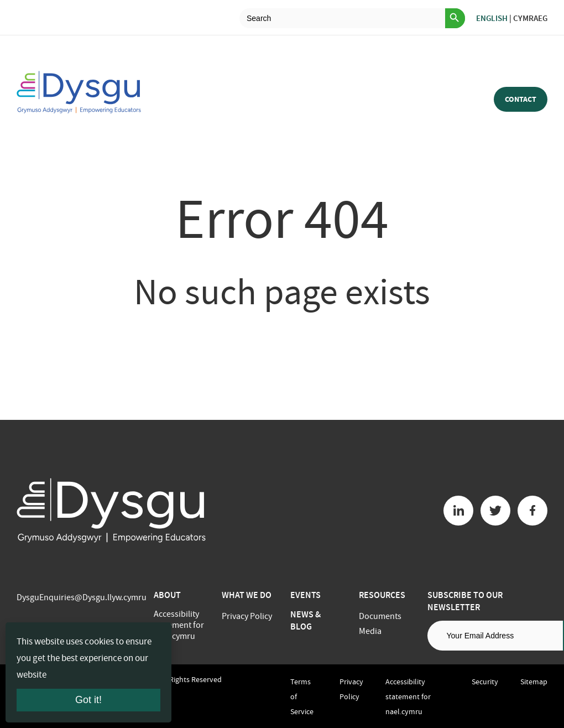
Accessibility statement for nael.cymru (179, 625)
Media (370, 631)
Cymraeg (530, 18)
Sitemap (534, 682)
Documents (380, 616)
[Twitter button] (495, 511)
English (492, 18)
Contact (521, 99)
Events (305, 595)
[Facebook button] (532, 511)
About (167, 595)
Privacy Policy (247, 616)
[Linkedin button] (458, 511)
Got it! (88, 700)
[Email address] (495, 636)
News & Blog (305, 620)
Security (485, 682)
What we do (247, 595)
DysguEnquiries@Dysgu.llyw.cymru (82, 597)
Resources (382, 595)
